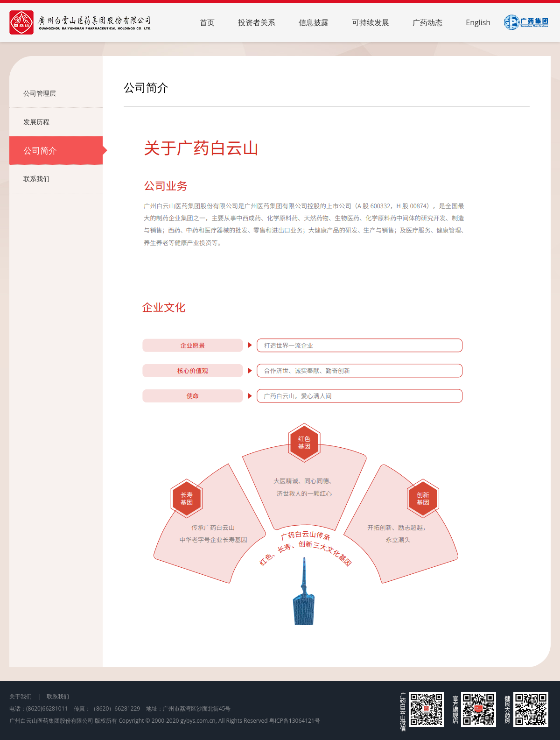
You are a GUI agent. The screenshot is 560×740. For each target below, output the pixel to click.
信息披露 (314, 22)
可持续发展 (371, 22)
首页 (207, 22)
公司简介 (63, 150)
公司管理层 (63, 93)
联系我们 (63, 179)
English (478, 22)
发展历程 (63, 122)
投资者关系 (257, 22)
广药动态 (427, 22)
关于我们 (21, 696)
